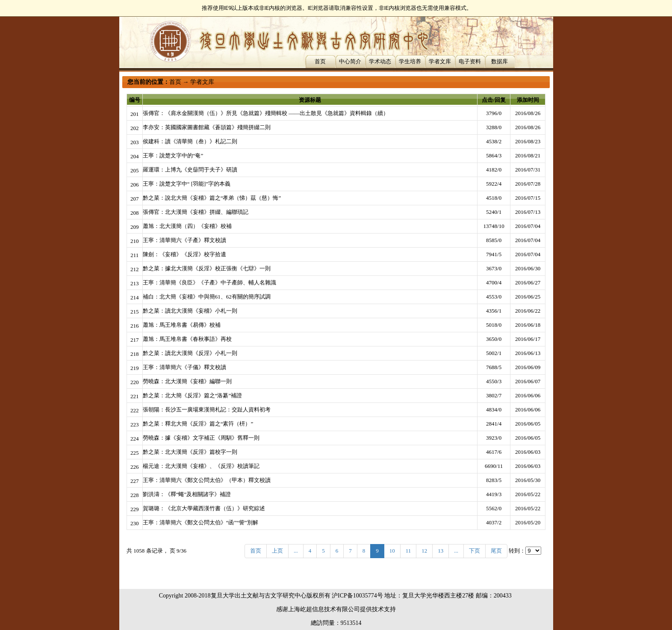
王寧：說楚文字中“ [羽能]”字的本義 (187, 184)
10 (392, 551)
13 (441, 551)
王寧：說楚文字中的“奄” (173, 155)
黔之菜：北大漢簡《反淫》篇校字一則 (190, 452)
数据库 (500, 61)
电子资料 (470, 61)
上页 (277, 551)
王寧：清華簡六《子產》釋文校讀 (184, 240)
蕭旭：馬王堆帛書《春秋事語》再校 (187, 339)
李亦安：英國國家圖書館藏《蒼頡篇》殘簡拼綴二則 (207, 127)
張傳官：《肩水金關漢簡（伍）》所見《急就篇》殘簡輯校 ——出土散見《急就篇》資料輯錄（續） (266, 113)
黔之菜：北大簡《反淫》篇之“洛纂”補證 (193, 395)
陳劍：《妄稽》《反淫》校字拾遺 (184, 254)
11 (408, 551)
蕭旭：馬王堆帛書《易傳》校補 (182, 325)
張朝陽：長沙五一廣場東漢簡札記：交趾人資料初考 (207, 410)
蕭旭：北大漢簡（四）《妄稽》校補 (187, 226)
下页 (475, 551)
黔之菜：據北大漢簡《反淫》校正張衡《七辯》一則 (207, 268)
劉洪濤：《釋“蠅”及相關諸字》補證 (187, 494)
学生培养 (410, 61)
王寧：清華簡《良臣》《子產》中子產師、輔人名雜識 (209, 282)
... (296, 551)
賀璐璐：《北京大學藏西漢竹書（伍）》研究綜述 (204, 508)
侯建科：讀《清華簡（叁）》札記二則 (190, 141)
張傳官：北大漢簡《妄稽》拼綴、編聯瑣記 (196, 212)
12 (424, 551)
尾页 (496, 551)
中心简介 (350, 61)
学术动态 (380, 61)
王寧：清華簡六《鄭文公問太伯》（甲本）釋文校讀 (207, 480)
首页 (320, 61)
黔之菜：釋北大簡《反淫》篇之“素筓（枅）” (198, 424)
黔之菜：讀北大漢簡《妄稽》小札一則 (190, 311)
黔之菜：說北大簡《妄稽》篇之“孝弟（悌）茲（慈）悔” (212, 198)
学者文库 (440, 61)
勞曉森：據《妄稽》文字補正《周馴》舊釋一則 (201, 438)
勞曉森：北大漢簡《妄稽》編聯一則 (187, 381)
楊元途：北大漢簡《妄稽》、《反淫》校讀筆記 (201, 466)
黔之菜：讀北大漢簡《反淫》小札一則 (190, 353)
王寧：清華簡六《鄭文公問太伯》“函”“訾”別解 (200, 522)
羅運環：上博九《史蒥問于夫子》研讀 (190, 170)
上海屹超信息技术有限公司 (324, 609)
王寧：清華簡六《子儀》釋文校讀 (184, 367)
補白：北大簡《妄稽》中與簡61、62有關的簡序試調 (207, 297)
